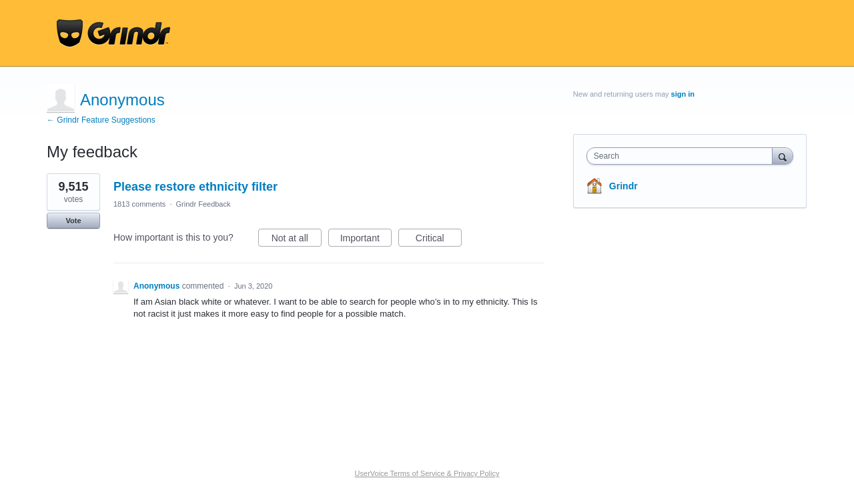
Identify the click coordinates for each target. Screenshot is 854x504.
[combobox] (683, 156)
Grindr (623, 186)
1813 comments (139, 204)
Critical (439, 240)
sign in (683, 94)
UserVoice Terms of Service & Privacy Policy (427, 473)
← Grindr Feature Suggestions (101, 120)
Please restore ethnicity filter (195, 187)
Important (366, 240)
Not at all (297, 240)
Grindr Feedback (203, 204)
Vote (73, 221)
